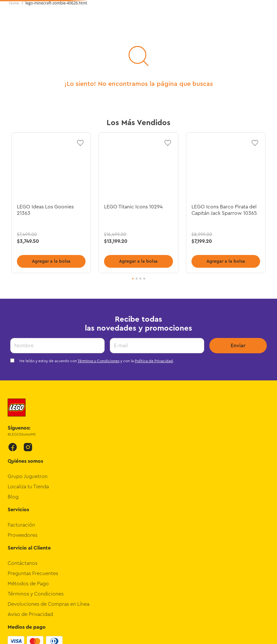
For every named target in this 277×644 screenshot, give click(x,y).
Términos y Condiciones (98, 269)
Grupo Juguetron (28, 385)
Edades (80, 52)
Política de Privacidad (154, 269)
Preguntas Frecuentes (33, 482)
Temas (17, 52)
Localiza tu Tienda (28, 395)
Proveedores (22, 444)
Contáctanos (22, 472)
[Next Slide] (266, 7)
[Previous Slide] (11, 7)
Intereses (48, 52)
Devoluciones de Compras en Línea (49, 513)
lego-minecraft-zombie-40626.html (56, 62)
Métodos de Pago (28, 492)
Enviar (238, 254)
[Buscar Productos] (187, 31)
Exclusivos (183, 52)
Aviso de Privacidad (30, 523)
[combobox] (133, 31)
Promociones (261, 52)
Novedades (144, 52)
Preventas (221, 52)
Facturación (21, 433)
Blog (13, 405)
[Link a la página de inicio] (14, 63)
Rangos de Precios (109, 59)
